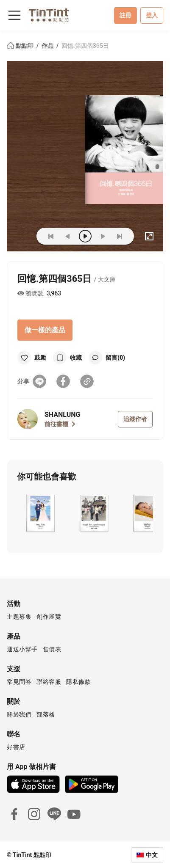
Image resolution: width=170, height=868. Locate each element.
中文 (152, 855)
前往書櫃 (60, 424)
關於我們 (19, 714)
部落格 (46, 714)
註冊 (125, 15)
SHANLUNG (62, 415)
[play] (85, 236)
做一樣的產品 (45, 330)
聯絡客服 (49, 682)
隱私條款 (78, 682)
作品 (48, 46)
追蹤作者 (135, 419)
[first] (51, 236)
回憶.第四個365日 (85, 46)
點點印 (21, 46)
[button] (40, 513)
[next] (103, 236)
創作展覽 (49, 617)
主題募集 (19, 617)
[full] (149, 236)
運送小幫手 (22, 649)
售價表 (52, 649)
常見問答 (19, 682)
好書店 (16, 747)
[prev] (68, 236)
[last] (120, 236)
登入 (152, 15)
